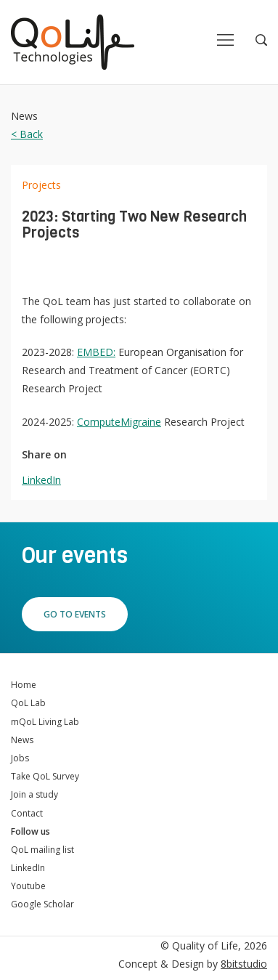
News (22, 740)
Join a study (34, 794)
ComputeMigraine (119, 422)
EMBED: (96, 352)
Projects (41, 185)
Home (24, 685)
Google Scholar (42, 904)
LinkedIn (41, 480)
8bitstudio (244, 964)
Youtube (28, 886)
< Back (27, 134)
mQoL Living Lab (45, 722)
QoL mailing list (42, 850)
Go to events (75, 614)
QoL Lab (28, 703)
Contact (27, 813)
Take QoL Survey (45, 776)
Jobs (20, 758)
